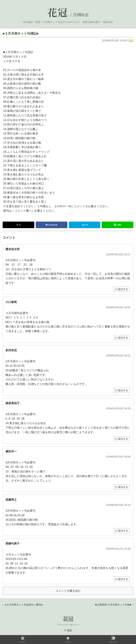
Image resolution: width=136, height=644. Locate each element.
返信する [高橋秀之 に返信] (122, 531)
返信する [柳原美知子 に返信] (122, 439)
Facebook (51, 225)
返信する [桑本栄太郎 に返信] (122, 289)
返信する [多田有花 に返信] (122, 390)
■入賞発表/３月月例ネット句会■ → (115, 605)
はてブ (85, 225)
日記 (131, 40)
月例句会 (81, 15)
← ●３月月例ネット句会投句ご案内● (22, 605)
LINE (118, 225)
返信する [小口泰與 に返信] (122, 338)
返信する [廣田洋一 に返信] (122, 487)
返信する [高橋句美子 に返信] (122, 579)
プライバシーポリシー (68, 625)
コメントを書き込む (68, 591)
